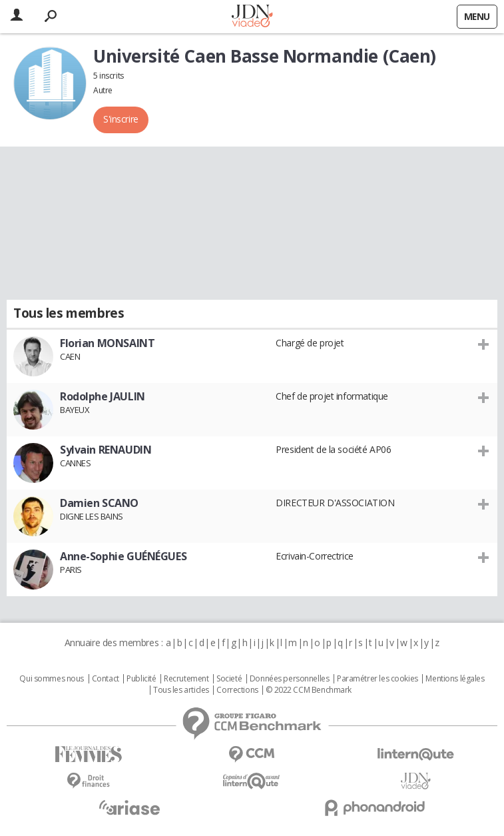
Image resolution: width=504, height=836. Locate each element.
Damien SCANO (99, 503)
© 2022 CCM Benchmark (309, 690)
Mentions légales (455, 679)
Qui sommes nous (52, 679)
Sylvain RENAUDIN (106, 450)
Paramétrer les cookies (378, 679)
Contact (106, 679)
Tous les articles (181, 690)
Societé (229, 679)
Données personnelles (290, 679)
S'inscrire (121, 119)
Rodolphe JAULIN (103, 396)
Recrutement (186, 679)
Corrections (237, 690)
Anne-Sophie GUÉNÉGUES (123, 556)
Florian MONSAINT (107, 343)
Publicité (141, 679)
